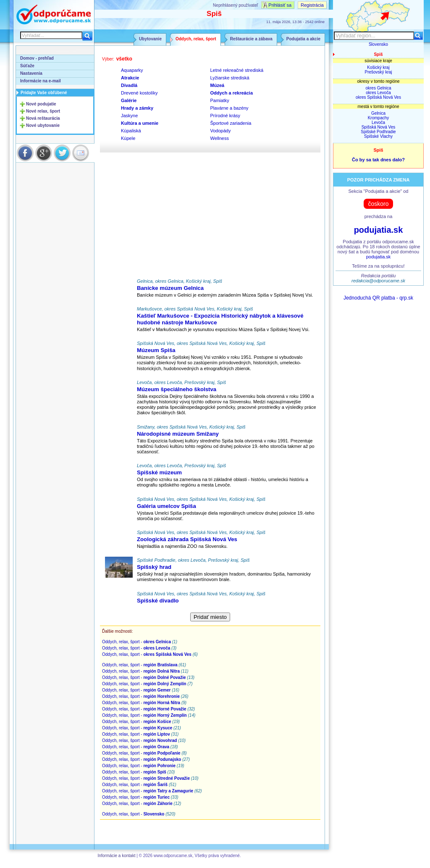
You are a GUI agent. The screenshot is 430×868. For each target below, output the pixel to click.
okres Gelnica (378, 88)
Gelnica (378, 113)
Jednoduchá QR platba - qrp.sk (378, 298)
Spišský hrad (154, 567)
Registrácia (312, 5)
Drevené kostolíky (139, 93)
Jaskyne (129, 116)
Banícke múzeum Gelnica (170, 288)
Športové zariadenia (231, 123)
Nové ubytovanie (43, 125)
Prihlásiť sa (280, 5)
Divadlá (129, 85)
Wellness (220, 138)
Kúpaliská (131, 131)
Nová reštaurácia (43, 118)
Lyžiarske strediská (230, 78)
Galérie (129, 100)
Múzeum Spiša (156, 350)
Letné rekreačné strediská (237, 70)
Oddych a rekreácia (232, 93)
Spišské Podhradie (378, 132)
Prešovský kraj (378, 72)
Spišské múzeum (159, 472)
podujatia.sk (379, 230)
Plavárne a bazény (229, 108)
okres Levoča (378, 93)
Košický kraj (378, 67)
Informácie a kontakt (116, 856)
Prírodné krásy (225, 116)
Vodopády (221, 131)
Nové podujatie (41, 104)
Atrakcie (130, 78)
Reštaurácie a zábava (251, 39)
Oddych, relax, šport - (136, 642)
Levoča (378, 122)
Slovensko (378, 44)
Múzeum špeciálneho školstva (177, 389)
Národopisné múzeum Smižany (178, 434)
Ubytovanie (150, 39)
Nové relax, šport (43, 111)
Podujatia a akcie (303, 39)
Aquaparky (132, 70)
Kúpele (128, 138)
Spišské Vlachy (378, 136)
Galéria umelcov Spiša (166, 506)
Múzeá (218, 85)
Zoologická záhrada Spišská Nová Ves (187, 539)
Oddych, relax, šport (196, 39)
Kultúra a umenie (140, 123)
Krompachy (379, 118)
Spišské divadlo (158, 601)
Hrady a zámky (137, 108)
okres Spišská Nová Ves (378, 97)
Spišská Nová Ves (379, 127)
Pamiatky (220, 100)
